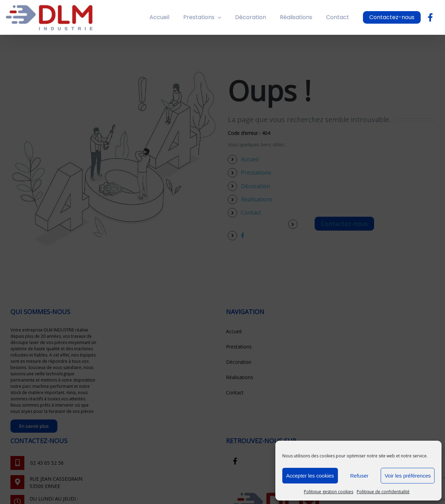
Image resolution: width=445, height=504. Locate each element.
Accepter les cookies (310, 476)
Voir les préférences (408, 476)
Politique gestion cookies (329, 492)
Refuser (359, 476)
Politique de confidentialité (383, 492)
